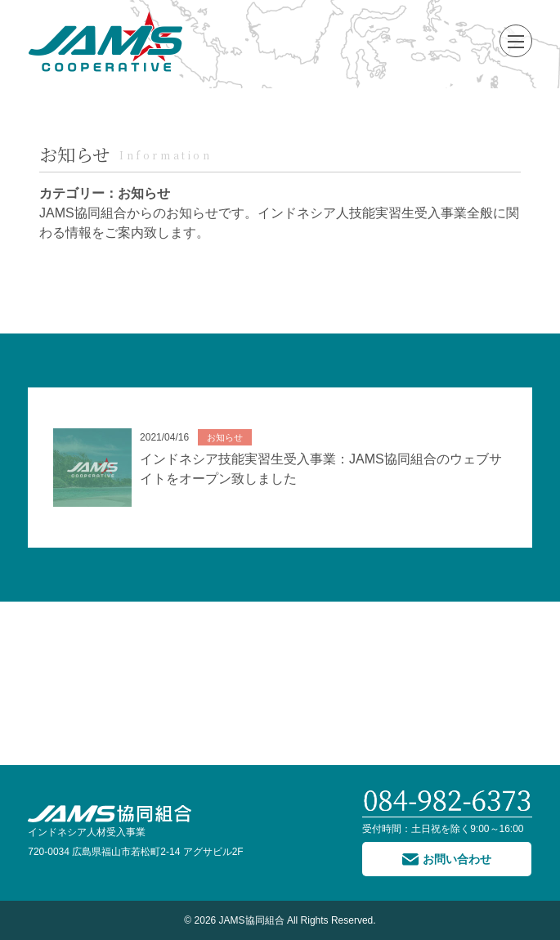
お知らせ (75, 154)
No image (92, 468)
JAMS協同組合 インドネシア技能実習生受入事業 (105, 40)
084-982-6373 (447, 801)
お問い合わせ (457, 859)
